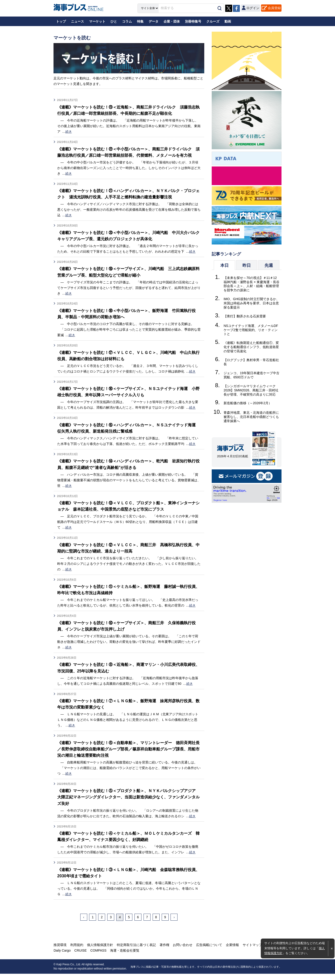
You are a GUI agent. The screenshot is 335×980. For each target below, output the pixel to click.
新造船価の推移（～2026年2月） (248, 403)
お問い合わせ (182, 951)
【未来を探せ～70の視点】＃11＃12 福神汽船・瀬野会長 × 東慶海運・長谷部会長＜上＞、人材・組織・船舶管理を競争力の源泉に (251, 284)
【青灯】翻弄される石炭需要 (245, 316)
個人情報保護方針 (100, 951)
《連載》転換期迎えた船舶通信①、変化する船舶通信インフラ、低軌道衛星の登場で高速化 (251, 347)
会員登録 (274, 8)
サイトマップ (251, 951)
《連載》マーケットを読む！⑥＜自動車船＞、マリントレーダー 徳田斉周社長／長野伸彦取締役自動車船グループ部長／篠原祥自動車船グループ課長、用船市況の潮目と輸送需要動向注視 (128, 755)
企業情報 (231, 951)
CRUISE (80, 957)
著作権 (164, 951)
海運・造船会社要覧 (124, 957)
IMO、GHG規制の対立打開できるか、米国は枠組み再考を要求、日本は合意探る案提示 (251, 303)
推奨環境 (60, 951)
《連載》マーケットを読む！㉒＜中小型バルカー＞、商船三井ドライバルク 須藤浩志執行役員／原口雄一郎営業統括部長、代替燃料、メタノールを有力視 (131, 155)
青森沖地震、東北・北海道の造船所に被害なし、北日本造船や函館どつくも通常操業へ (251, 417)
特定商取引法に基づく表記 (136, 951)
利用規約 (77, 951)
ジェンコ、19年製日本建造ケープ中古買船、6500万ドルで (251, 375)
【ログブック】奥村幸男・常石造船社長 (251, 362)
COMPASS (98, 957)
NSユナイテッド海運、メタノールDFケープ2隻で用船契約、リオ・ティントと (251, 330)
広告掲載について (208, 951)
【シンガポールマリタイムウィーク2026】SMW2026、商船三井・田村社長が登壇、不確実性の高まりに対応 (251, 390)
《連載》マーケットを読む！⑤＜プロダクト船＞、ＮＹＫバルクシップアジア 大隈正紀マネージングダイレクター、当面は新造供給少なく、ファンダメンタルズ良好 (128, 803)
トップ (61, 21)
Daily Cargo (62, 957)
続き (69, 132)
